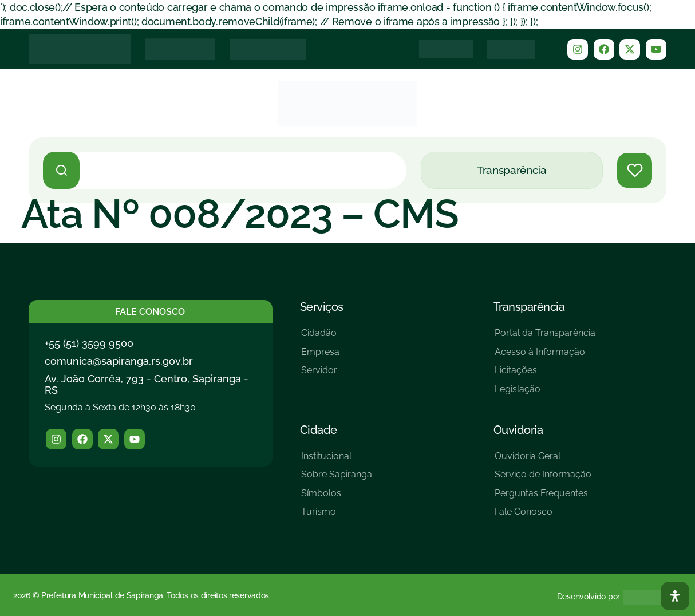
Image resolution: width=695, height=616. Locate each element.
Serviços (322, 307)
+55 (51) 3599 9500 (89, 343)
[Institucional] (337, 461)
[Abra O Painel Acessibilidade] (675, 596)
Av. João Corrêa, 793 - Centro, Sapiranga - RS (147, 384)
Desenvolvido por (589, 597)
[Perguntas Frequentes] (543, 498)
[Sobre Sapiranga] (337, 479)
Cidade (319, 430)
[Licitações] (545, 375)
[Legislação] (545, 394)
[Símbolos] (337, 498)
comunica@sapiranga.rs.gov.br (119, 361)
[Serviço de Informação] (543, 479)
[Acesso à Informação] (545, 356)
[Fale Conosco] (543, 516)
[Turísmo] (337, 516)
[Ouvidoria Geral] (543, 461)
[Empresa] (320, 356)
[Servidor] (320, 375)
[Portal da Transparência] (545, 337)
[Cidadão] (320, 337)
